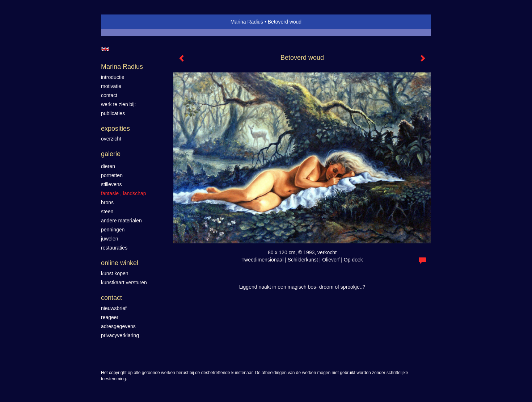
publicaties (113, 113)
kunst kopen (115, 273)
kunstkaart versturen (124, 282)
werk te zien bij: (118, 104)
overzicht (111, 139)
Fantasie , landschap (124, 193)
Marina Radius (247, 22)
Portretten (112, 175)
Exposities (115, 129)
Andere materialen (121, 221)
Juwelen (109, 239)
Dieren (108, 166)
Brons (107, 202)
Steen (107, 212)
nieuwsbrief (114, 308)
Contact (111, 298)
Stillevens (111, 184)
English (105, 49)
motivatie (111, 86)
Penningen (113, 230)
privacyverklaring (120, 335)
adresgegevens (118, 326)
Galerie (111, 154)
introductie (113, 77)
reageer (110, 317)
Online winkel (120, 263)
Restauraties (114, 248)
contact (109, 95)
